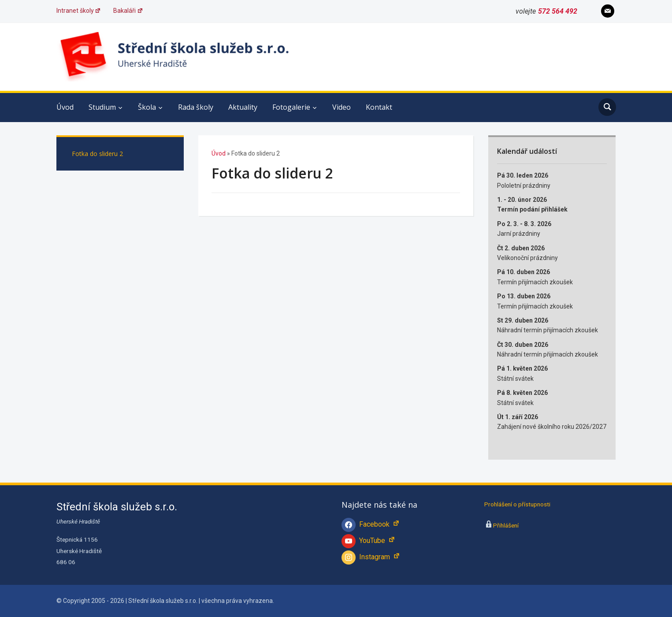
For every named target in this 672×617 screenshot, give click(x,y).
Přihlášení (506, 525)
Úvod (65, 107)
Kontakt (379, 107)
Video (342, 107)
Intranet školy (79, 11)
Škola (147, 107)
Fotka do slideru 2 (97, 154)
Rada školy (196, 107)
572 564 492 (558, 11)
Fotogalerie (291, 107)
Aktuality (243, 107)
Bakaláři (128, 11)
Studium (102, 107)
